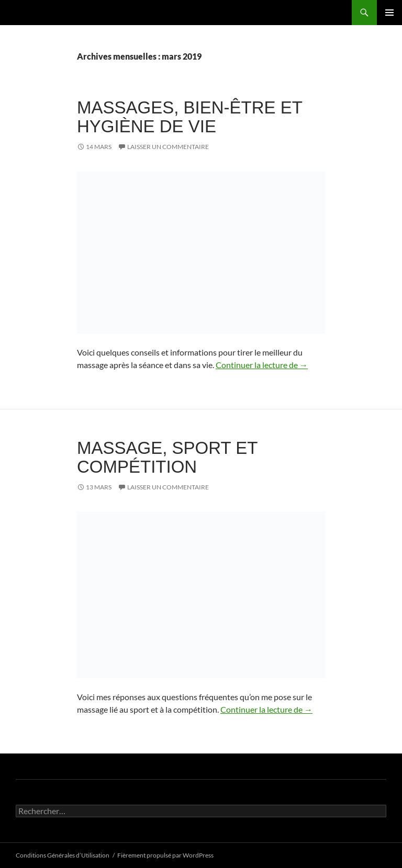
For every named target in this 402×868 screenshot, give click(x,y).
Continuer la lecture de (262, 365)
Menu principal (389, 13)
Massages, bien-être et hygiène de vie (189, 117)
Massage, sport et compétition (167, 457)
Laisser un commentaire (168, 147)
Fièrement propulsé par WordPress (165, 855)
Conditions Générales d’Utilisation (63, 855)
